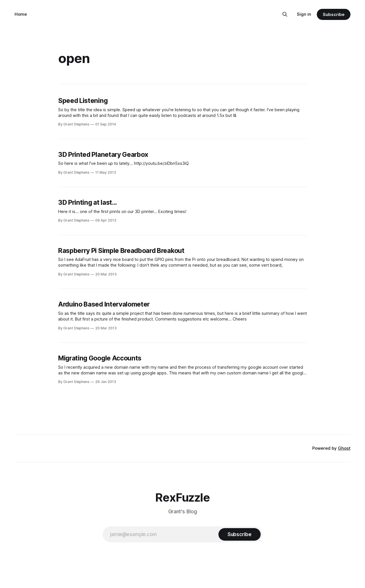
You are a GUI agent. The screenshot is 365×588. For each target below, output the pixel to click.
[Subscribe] (240, 534)
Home (21, 14)
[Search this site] (285, 14)
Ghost (344, 448)
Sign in (304, 14)
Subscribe (333, 14)
